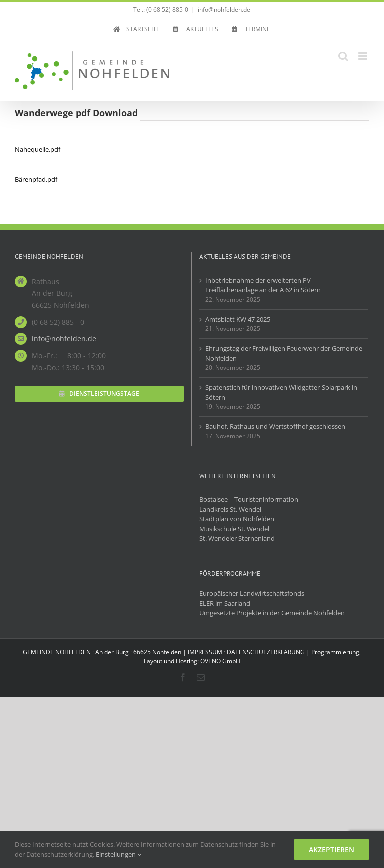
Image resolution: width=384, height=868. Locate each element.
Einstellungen (119, 854)
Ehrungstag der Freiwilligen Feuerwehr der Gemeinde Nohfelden (284, 353)
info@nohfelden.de (224, 9)
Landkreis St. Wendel (230, 509)
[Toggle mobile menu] (364, 56)
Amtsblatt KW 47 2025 (238, 319)
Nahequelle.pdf (38, 149)
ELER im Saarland (225, 603)
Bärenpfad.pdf (36, 179)
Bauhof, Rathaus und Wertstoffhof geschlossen (275, 426)
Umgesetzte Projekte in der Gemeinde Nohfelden (272, 613)
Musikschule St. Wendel (234, 529)
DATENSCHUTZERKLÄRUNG (266, 652)
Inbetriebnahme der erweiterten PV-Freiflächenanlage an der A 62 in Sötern (263, 285)
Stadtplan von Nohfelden (237, 519)
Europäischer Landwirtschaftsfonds (252, 593)
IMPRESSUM (205, 652)
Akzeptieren (332, 850)
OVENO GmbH (220, 661)
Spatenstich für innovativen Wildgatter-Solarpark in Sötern (281, 392)
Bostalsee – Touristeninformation (249, 499)
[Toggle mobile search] (343, 56)
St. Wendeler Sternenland (237, 538)
